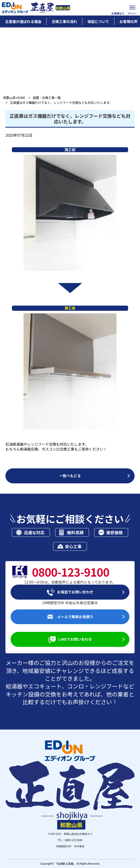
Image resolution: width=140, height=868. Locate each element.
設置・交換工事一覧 (47, 98)
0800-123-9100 (73, 840)
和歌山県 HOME (14, 98)
